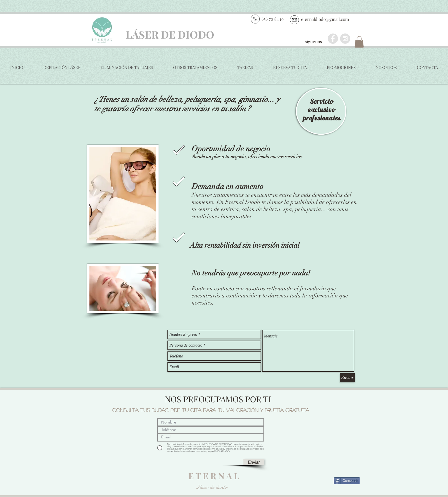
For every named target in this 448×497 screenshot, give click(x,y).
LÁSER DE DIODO (170, 34)
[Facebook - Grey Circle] (333, 39)
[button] (359, 42)
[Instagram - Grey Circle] (345, 39)
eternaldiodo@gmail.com (325, 19)
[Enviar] (347, 378)
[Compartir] (347, 481)
